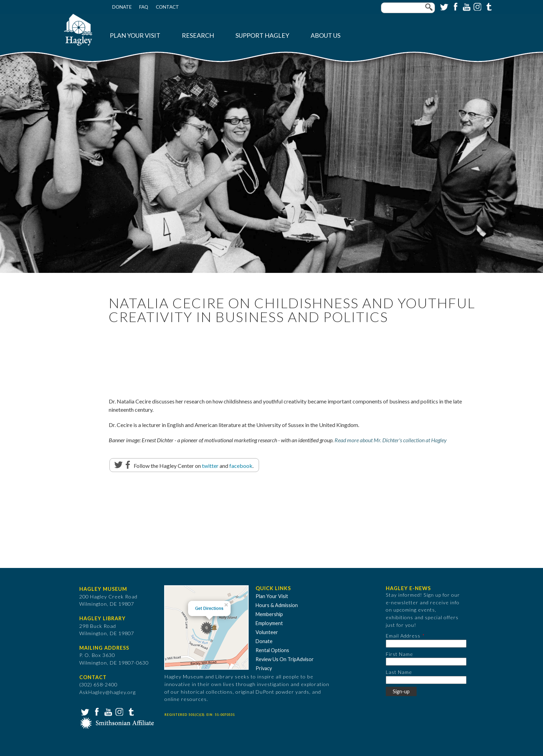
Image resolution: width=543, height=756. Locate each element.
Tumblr (488, 6)
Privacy (264, 668)
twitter (210, 466)
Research (198, 35)
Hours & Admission (277, 605)
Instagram (477, 6)
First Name (399, 654)
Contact (167, 7)
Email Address (403, 636)
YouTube (466, 6)
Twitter (444, 6)
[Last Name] (426, 680)
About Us (326, 35)
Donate (122, 7)
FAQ (144, 7)
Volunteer (267, 632)
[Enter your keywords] (408, 8)
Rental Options (272, 650)
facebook (241, 466)
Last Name (399, 672)
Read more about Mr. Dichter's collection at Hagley (391, 440)
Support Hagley (262, 35)
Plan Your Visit (135, 35)
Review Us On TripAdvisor (285, 659)
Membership (269, 614)
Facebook (455, 6)
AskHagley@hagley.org (108, 692)
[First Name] (426, 662)
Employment (269, 623)
